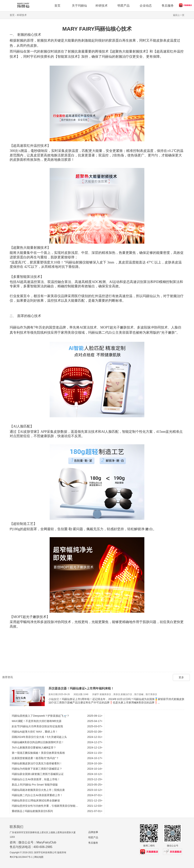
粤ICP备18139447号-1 (21, 857)
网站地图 (39, 857)
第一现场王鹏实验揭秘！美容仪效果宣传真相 (38, 753)
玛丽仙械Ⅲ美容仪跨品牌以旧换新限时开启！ (38, 742)
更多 (181, 677)
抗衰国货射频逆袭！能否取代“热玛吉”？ (35, 758)
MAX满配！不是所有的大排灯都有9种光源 (37, 721)
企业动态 (146, 6)
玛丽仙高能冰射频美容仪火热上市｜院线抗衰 (38, 790)
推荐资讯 (8, 677)
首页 (12, 15)
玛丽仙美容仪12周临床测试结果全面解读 (36, 800)
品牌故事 (93, 832)
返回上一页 (179, 15)
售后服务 (93, 843)
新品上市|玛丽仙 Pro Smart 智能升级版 (35, 785)
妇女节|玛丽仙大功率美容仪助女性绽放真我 (37, 726)
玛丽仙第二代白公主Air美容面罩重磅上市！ (37, 795)
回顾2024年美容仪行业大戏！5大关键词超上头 (39, 737)
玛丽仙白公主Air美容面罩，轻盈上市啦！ (36, 779)
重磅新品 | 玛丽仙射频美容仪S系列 (32, 811)
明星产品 (93, 837)
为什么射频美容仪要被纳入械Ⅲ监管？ (34, 748)
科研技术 (22, 15)
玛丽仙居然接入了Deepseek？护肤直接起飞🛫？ (41, 716)
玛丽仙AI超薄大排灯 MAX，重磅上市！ (35, 732)
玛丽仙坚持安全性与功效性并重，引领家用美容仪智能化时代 (48, 806)
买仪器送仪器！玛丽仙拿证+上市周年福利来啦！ (81, 688)
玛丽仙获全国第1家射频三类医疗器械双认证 (38, 774)
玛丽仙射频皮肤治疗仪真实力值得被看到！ (37, 763)
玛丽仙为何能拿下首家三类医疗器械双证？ (37, 769)
